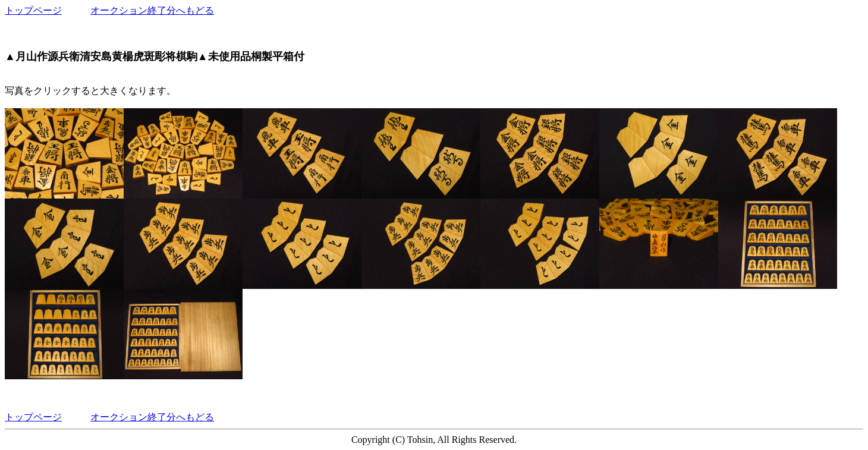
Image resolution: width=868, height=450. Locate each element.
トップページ (33, 10)
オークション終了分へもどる (152, 10)
